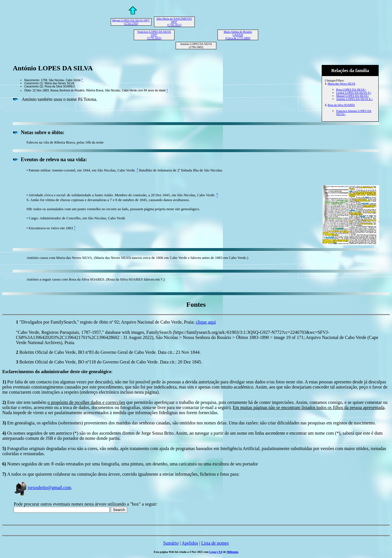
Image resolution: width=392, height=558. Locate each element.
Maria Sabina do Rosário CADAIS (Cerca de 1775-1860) (238, 35)
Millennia (232, 552)
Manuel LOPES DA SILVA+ (353, 96)
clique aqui (206, 322)
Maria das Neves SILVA (341, 84)
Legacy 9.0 (216, 552)
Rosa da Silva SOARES (341, 105)
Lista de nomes (215, 543)
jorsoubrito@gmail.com (42, 488)
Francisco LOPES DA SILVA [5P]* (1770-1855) (154, 35)
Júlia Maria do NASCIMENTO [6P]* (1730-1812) (174, 22)
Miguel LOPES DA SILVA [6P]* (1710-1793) (131, 22)
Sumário (171, 543)
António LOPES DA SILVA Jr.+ (355, 99)
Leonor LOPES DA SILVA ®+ (354, 93)
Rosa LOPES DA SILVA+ (351, 90)
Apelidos (190, 543)
